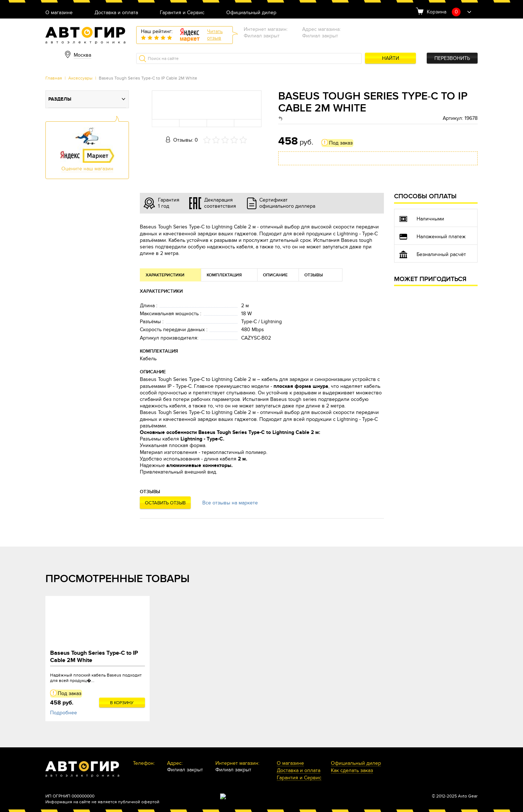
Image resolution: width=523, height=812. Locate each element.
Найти (391, 58)
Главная (54, 78)
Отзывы (314, 275)
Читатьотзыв (215, 35)
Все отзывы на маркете (230, 503)
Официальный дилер (251, 13)
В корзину (122, 703)
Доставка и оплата (116, 13)
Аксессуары (80, 78)
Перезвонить (452, 58)
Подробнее (64, 713)
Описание (275, 275)
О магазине (59, 13)
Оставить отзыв (165, 503)
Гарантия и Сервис (182, 13)
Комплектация (224, 275)
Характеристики (165, 275)
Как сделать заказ (352, 771)
